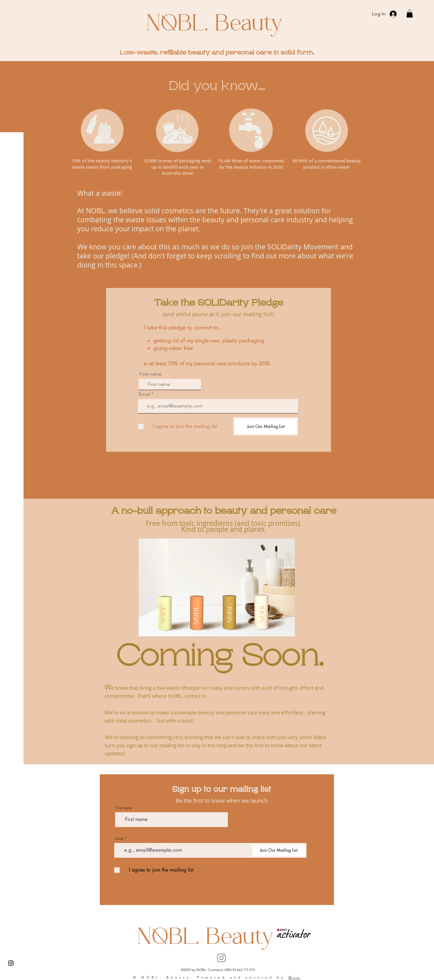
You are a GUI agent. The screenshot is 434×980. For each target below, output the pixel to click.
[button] (410, 14)
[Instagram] (11, 963)
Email (145, 394)
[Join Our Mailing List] (266, 426)
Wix (295, 977)
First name (150, 374)
